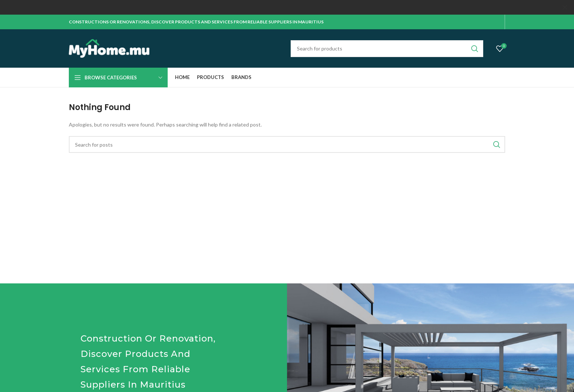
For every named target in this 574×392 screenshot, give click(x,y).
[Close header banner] (565, 7)
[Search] (387, 48)
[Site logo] (109, 48)
